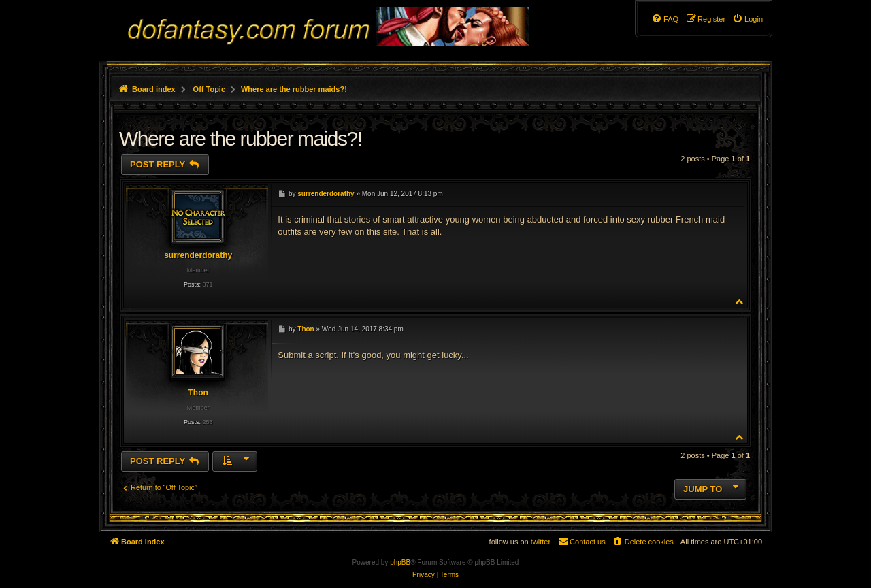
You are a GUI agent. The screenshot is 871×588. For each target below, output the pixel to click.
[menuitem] (747, 19)
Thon (198, 393)
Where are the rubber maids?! (294, 89)
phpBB (400, 562)
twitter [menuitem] (541, 542)
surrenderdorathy (198, 255)
